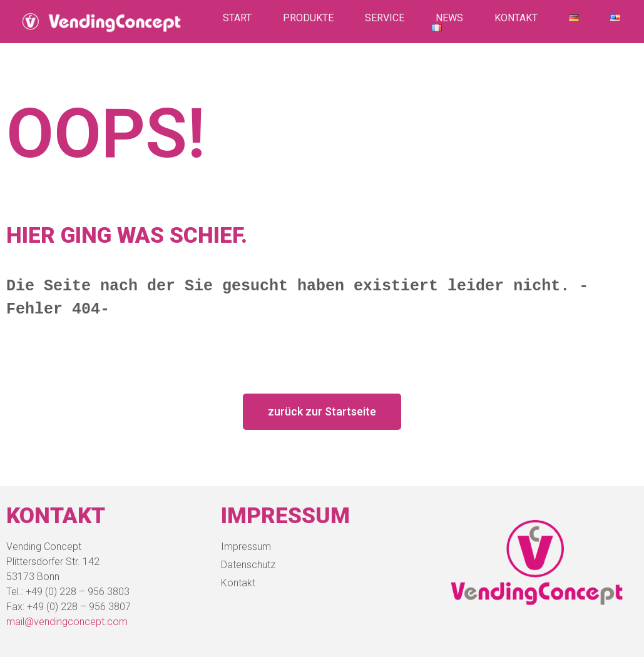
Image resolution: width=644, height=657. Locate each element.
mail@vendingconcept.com (67, 622)
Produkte (308, 18)
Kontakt (516, 18)
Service (385, 18)
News (449, 18)
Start (237, 18)
